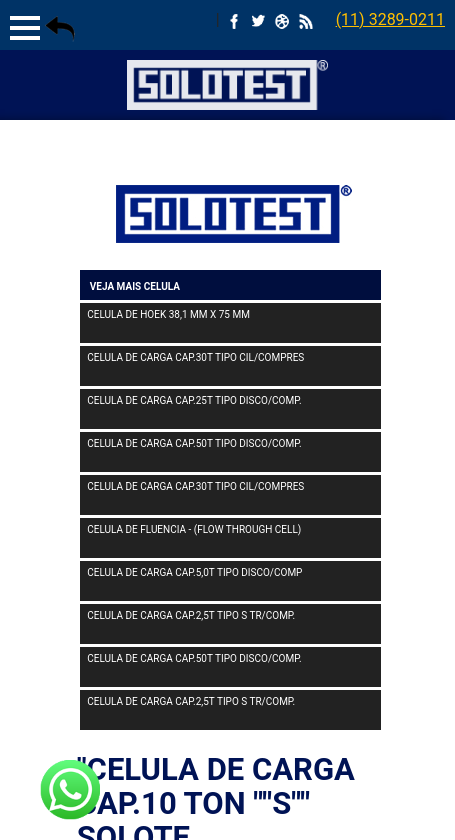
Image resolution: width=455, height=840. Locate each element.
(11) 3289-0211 (390, 19)
